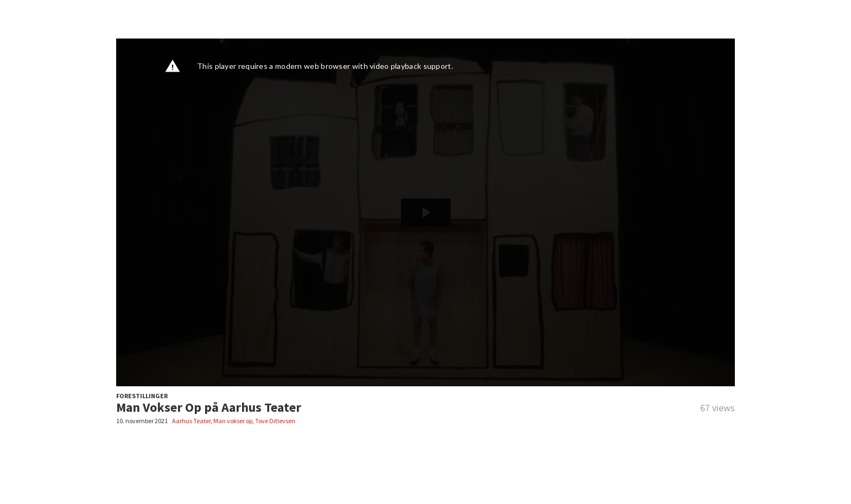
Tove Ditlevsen (275, 421)
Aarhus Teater (191, 421)
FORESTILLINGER (142, 396)
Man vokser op (233, 421)
